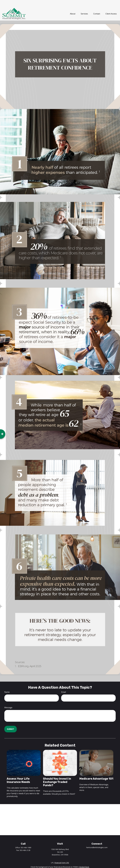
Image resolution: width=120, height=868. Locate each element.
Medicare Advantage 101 (96, 772)
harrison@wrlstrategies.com (97, 841)
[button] (73, 7)
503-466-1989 (26, 841)
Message (8, 701)
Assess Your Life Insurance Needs (18, 774)
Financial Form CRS (62, 856)
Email (64, 685)
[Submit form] (11, 722)
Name (7, 685)
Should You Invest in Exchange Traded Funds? (57, 775)
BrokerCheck (84, 860)
